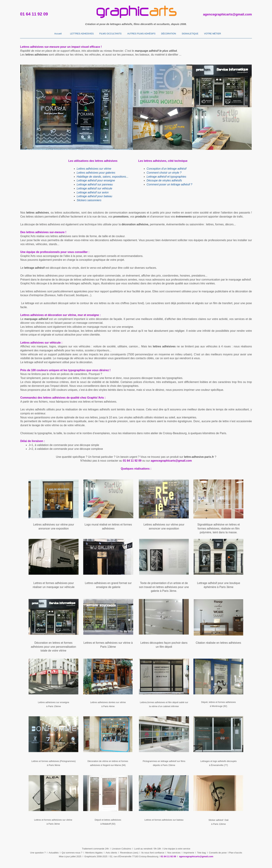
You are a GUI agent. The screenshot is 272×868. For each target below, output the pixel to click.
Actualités (54, 853)
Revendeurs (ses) (129, 853)
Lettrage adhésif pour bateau (94, 196)
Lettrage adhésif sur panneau (95, 184)
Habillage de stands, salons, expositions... (103, 177)
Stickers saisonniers (89, 200)
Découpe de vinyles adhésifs (164, 180)
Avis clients (111, 853)
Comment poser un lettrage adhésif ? (169, 184)
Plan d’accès (235, 853)
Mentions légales (94, 853)
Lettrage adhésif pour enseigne (96, 180)
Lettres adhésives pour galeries (96, 173)
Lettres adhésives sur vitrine (94, 169)
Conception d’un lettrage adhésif (167, 169)
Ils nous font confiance (153, 853)
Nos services (174, 853)
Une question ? (38, 853)
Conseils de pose (218, 853)
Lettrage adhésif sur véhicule (94, 188)
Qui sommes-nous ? (72, 853)
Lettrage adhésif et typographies (166, 177)
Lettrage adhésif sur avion (93, 192)
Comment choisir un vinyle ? (164, 173)
